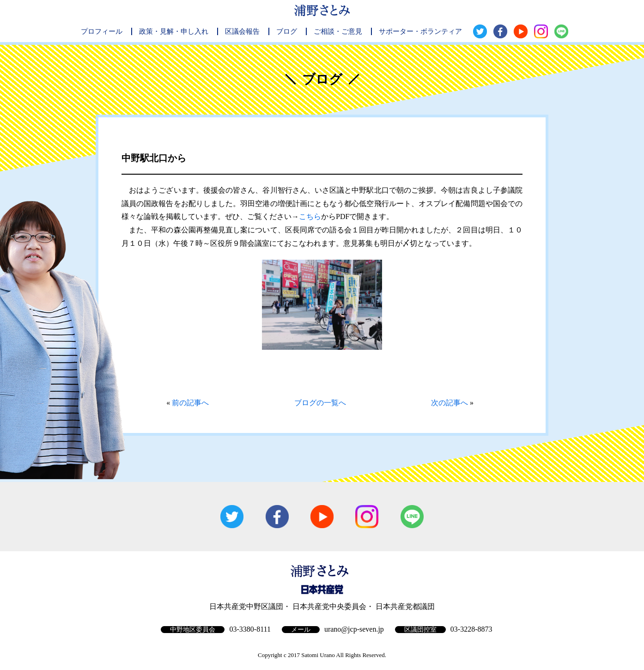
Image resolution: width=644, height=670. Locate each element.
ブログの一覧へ (320, 403)
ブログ (287, 31)
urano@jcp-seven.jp (354, 629)
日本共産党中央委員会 (329, 606)
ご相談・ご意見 (338, 31)
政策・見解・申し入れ (174, 31)
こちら (310, 216)
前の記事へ (190, 403)
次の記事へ (450, 403)
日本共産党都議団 (405, 606)
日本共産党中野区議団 (246, 606)
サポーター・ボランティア (420, 31)
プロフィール (102, 31)
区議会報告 (242, 31)
